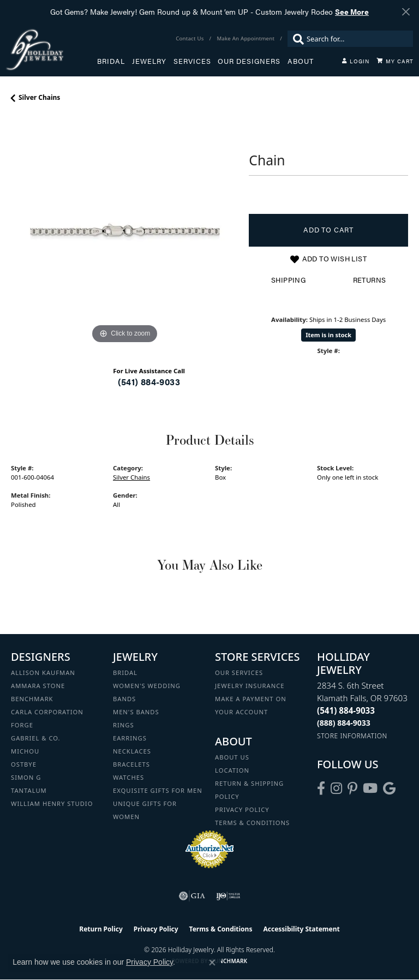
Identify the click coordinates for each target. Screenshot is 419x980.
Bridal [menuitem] (125, 673)
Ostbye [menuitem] (24, 764)
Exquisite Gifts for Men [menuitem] (158, 790)
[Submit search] (296, 39)
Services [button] (192, 61)
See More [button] (352, 11)
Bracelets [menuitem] (131, 764)
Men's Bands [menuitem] (136, 712)
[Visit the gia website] (192, 896)
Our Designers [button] (249, 61)
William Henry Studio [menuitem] (52, 803)
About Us (232, 757)
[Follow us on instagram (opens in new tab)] (336, 788)
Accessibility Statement (301, 929)
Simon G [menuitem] (26, 777)
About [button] (301, 61)
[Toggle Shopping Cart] (395, 61)
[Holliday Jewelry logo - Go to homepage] (51, 49)
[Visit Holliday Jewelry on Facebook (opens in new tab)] (321, 788)
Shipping (288, 280)
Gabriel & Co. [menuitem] (36, 738)
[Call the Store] (346, 710)
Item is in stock (328, 335)
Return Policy (101, 929)
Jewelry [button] (149, 61)
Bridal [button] (111, 61)
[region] (124, 233)
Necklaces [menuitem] (132, 751)
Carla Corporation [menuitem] (47, 712)
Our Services (239, 673)
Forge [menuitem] (22, 725)
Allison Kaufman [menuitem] (43, 673)
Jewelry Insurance (250, 686)
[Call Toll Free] (344, 723)
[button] (356, 61)
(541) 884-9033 (149, 382)
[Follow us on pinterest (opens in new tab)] (352, 788)
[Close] (406, 12)
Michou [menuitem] (25, 751)
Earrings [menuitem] (130, 738)
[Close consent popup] (212, 963)
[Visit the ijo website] (228, 896)
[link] (191, 39)
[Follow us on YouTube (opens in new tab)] (370, 788)
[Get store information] (352, 736)
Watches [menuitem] (128, 777)
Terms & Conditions (252, 823)
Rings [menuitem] (124, 725)
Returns (370, 280)
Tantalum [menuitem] (29, 790)
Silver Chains (39, 97)
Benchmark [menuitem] (32, 699)
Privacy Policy (242, 809)
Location (232, 770)
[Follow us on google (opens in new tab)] (389, 788)
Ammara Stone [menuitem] (38, 686)
